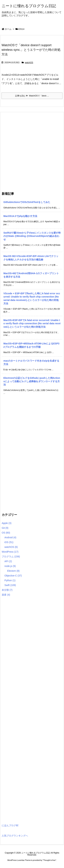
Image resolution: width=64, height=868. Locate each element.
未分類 (7, 590)
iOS (9, 542)
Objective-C (13, 576)
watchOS (29, 63)
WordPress (10, 552)
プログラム (11, 557)
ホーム (8, 29)
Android (10, 537)
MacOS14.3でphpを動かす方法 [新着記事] (20, 216)
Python (10, 580)
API (8, 561)
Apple (7, 523)
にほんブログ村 (10, 825)
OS (6, 533)
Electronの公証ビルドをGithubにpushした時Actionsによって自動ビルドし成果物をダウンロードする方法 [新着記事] (32, 381)
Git (5, 528)
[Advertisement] (32, 151)
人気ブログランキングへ (15, 836)
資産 (6, 595)
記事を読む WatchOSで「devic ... (32, 96)
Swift (10, 585)
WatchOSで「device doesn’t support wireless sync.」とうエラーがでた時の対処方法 (31, 50)
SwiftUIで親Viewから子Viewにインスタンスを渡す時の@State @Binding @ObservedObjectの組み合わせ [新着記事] (32, 236)
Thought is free (49, 860)
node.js (10, 566)
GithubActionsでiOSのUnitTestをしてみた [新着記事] (27, 202)
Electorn (13, 571)
